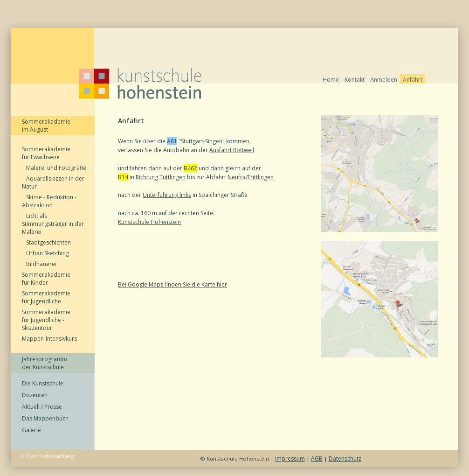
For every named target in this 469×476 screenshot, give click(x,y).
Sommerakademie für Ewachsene (46, 153)
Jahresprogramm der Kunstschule (45, 363)
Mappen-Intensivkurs (49, 339)
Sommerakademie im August (46, 126)
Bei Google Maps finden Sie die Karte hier (172, 284)
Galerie (31, 430)
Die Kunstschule (43, 383)
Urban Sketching (45, 253)
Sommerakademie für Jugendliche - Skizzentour (46, 320)
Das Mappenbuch (45, 418)
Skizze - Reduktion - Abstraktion (49, 201)
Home (331, 80)
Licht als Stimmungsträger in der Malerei (53, 224)
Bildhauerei (39, 264)
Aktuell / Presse (42, 407)
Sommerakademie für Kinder (46, 279)
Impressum (290, 458)
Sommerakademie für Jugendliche (46, 297)
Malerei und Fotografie (54, 168)
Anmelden (384, 80)
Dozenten (35, 395)
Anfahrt (413, 80)
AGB (317, 458)
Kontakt (355, 80)
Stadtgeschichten (46, 242)
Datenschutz (345, 458)
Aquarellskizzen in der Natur (53, 182)
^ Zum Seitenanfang (48, 456)
